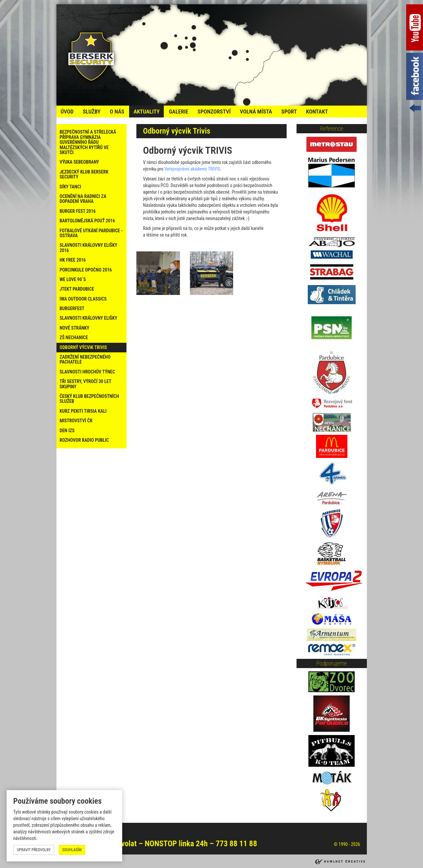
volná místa (256, 112)
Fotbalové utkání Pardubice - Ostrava (91, 233)
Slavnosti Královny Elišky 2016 (89, 248)
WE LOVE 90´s (73, 279)
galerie (178, 112)
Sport (289, 112)
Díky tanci (70, 187)
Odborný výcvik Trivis (83, 347)
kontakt (317, 112)
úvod (67, 112)
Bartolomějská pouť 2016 (88, 221)
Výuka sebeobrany (79, 162)
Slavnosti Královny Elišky (89, 318)
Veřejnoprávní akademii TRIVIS (192, 169)
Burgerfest (72, 308)
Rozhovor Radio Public (84, 440)
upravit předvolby (34, 850)
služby (92, 112)
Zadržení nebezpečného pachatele (85, 359)
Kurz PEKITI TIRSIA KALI (83, 411)
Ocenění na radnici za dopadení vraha (83, 199)
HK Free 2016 (73, 260)
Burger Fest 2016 (78, 211)
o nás (117, 112)
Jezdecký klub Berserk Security (84, 174)
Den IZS (67, 431)
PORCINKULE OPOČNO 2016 (86, 270)
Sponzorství (214, 112)
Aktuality (146, 112)
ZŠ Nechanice (74, 338)
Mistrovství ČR (76, 421)
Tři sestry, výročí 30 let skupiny (86, 384)
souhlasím (72, 850)
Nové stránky (75, 328)
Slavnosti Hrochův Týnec (88, 372)
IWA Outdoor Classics (83, 299)
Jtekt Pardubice (77, 289)
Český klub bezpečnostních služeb (89, 399)
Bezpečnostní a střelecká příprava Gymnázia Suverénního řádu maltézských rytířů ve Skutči (88, 142)
